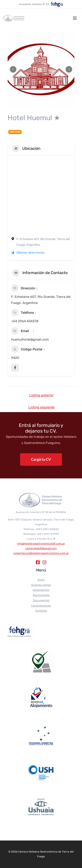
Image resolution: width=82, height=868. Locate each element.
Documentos (41, 600)
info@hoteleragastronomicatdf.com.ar (41, 544)
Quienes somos (41, 585)
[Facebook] (38, 562)
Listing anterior (41, 395)
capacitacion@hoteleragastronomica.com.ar (41, 553)
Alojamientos (41, 590)
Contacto (41, 611)
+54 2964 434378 (25, 321)
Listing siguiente (42, 407)
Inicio (41, 580)
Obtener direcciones (28, 253)
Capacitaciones (41, 606)
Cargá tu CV (41, 459)
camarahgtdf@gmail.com (41, 548)
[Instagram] (44, 562)
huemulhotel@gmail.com (30, 339)
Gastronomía (41, 595)
